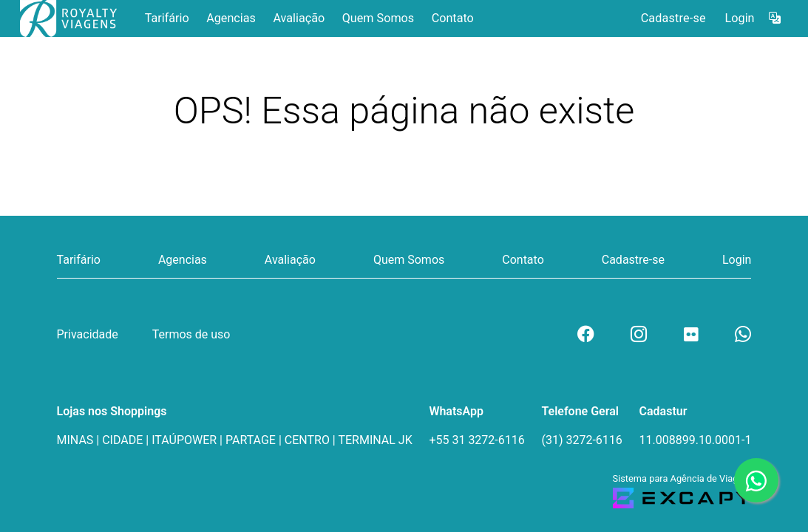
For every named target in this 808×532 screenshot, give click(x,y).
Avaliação (299, 18)
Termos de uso (191, 334)
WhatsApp (456, 411)
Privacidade (88, 334)
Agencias (231, 18)
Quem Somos (378, 18)
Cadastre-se (673, 18)
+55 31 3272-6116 (476, 440)
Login (740, 18)
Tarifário (167, 18)
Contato (453, 18)
